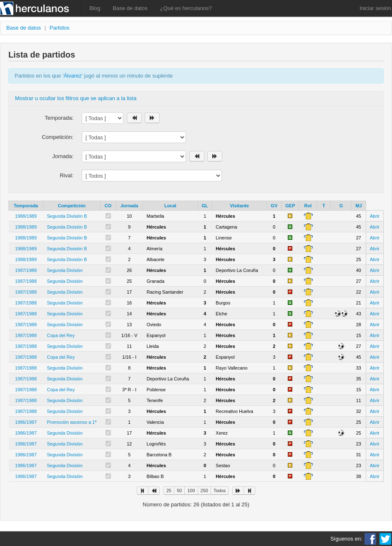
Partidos (60, 28)
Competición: (58, 137)
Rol (308, 206)
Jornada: (63, 156)
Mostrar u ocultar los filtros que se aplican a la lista (76, 98)
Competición (72, 206)
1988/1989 (26, 216)
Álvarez (72, 76)
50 (179, 491)
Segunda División (65, 270)
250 (204, 491)
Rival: (67, 175)
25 (169, 491)
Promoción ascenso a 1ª (72, 422)
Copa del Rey (61, 335)
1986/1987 (26, 422)
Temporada (26, 206)
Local (170, 206)
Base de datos (130, 8)
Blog (95, 8)
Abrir (375, 216)
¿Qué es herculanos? (186, 8)
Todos (220, 491)
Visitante (239, 206)
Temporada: (59, 118)
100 (191, 491)
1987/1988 (26, 270)
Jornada (129, 206)
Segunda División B (67, 216)
